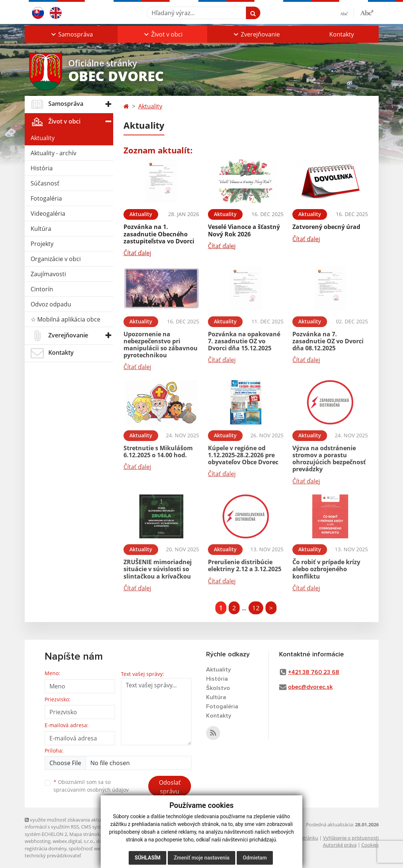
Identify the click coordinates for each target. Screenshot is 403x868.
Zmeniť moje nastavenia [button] (201, 858)
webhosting (38, 841)
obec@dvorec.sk (310, 687)
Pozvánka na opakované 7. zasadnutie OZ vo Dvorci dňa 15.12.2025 (244, 341)
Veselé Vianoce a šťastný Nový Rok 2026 (244, 230)
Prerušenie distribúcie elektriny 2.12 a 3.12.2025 (245, 565)
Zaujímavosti (48, 274)
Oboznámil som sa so (91, 786)
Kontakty (342, 34)
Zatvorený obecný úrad (326, 227)
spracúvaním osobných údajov (91, 790)
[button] (71, 34)
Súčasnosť (45, 183)
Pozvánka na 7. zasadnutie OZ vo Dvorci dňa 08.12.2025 (328, 341)
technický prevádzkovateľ (53, 855)
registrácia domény (46, 848)
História (42, 168)
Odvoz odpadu (51, 304)
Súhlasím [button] (147, 858)
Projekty (42, 244)
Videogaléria (48, 213)
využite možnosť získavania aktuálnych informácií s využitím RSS (70, 823)
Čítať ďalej (137, 253)
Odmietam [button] (255, 858)
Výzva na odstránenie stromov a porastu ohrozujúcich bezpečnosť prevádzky (329, 459)
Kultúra (41, 229)
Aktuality (43, 138)
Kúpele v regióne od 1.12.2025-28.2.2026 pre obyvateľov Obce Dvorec (243, 455)
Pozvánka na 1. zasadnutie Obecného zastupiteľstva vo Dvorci (159, 234)
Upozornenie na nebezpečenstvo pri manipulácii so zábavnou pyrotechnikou (161, 345)
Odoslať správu (170, 787)
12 (256, 608)
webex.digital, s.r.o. (73, 841)
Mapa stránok (85, 834)
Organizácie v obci (56, 259)
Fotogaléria (46, 198)
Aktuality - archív (53, 153)
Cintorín (42, 289)
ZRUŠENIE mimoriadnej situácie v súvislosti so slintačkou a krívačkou (158, 569)
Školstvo (218, 688)
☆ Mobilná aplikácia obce (65, 319)
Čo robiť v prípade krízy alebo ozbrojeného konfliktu (326, 569)
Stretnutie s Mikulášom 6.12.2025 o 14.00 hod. (158, 452)
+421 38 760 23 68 (314, 672)
